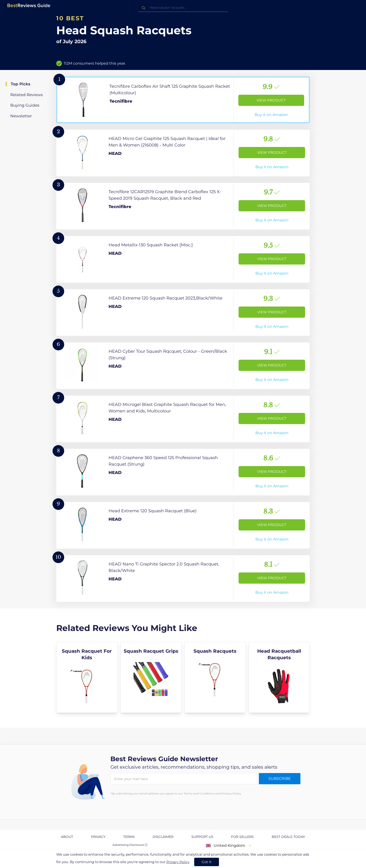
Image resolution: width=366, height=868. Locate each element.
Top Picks (21, 84)
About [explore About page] (67, 837)
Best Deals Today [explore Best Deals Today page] (288, 837)
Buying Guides (25, 105)
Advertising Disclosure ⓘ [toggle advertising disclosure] (130, 845)
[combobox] (183, 8)
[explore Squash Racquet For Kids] (87, 677)
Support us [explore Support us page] (202, 837)
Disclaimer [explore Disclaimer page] (163, 837)
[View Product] (183, 100)
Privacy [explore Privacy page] (98, 837)
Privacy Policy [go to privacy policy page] (178, 862)
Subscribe (280, 779)
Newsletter (21, 116)
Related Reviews (26, 95)
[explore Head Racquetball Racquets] (279, 677)
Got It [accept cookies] (207, 862)
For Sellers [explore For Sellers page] (242, 837)
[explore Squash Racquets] (215, 677)
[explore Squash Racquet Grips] (151, 677)
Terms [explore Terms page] (129, 837)
